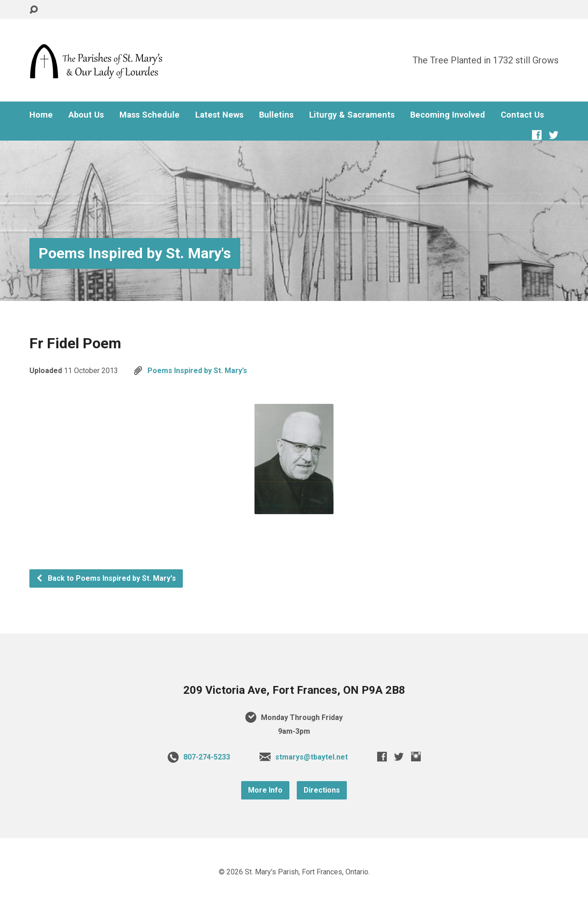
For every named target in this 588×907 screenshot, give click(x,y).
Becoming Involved (448, 115)
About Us (86, 115)
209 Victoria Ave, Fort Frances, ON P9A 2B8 (294, 690)
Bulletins (276, 115)
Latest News (219, 115)
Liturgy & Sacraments (352, 115)
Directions (322, 790)
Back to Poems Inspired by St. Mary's (106, 578)
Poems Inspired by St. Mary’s (197, 371)
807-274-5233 (207, 757)
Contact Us (522, 115)
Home (41, 115)
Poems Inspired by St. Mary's (135, 253)
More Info (265, 790)
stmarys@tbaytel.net (311, 757)
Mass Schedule (150, 115)
